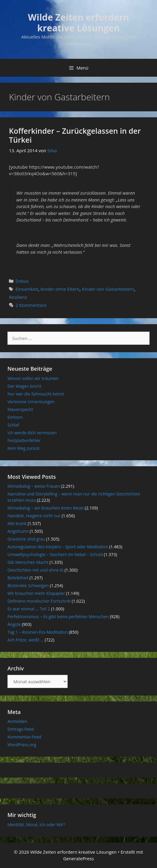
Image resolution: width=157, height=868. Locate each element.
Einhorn (15, 417)
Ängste (14, 624)
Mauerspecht (20, 409)
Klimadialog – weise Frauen (34, 486)
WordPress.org (22, 745)
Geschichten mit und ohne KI (35, 570)
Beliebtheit (18, 578)
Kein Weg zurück (24, 448)
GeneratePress (78, 858)
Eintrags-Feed (21, 729)
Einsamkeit (27, 289)
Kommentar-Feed (24, 737)
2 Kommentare (31, 305)
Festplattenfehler (24, 440)
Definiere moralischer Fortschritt (39, 601)
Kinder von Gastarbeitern (108, 289)
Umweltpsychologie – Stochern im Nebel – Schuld (55, 554)
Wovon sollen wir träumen (33, 378)
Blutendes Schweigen (28, 585)
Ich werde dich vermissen (32, 433)
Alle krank (17, 523)
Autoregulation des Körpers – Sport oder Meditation (58, 547)
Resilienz (18, 297)
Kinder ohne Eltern (60, 289)
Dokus (22, 281)
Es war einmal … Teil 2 (29, 609)
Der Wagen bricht (24, 386)
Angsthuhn (18, 531)
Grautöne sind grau (26, 539)
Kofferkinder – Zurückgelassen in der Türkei (75, 135)
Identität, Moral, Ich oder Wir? (36, 825)
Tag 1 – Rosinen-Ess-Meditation (38, 632)
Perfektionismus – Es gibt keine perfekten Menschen (58, 617)
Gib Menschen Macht (28, 562)
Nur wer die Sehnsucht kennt (36, 394)
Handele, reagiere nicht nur (34, 516)
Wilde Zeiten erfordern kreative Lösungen (79, 23)
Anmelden (17, 721)
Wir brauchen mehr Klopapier (36, 593)
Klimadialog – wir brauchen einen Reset (46, 508)
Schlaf (13, 425)
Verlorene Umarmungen (31, 402)
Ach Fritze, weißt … (25, 640)
